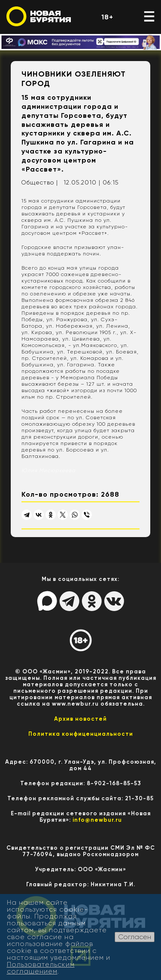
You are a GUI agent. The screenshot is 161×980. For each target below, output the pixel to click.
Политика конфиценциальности (81, 734)
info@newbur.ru (97, 820)
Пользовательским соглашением (41, 968)
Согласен (135, 937)
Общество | (39, 182)
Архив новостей (80, 719)
